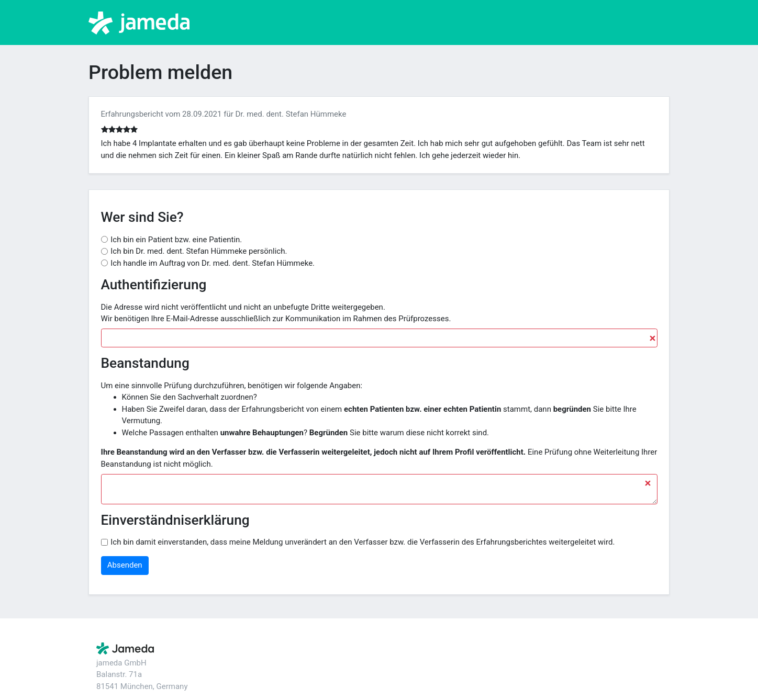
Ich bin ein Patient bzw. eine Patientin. (176, 240)
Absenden (125, 565)
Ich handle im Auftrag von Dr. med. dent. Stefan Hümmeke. (213, 263)
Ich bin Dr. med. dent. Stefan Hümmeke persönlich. (199, 251)
